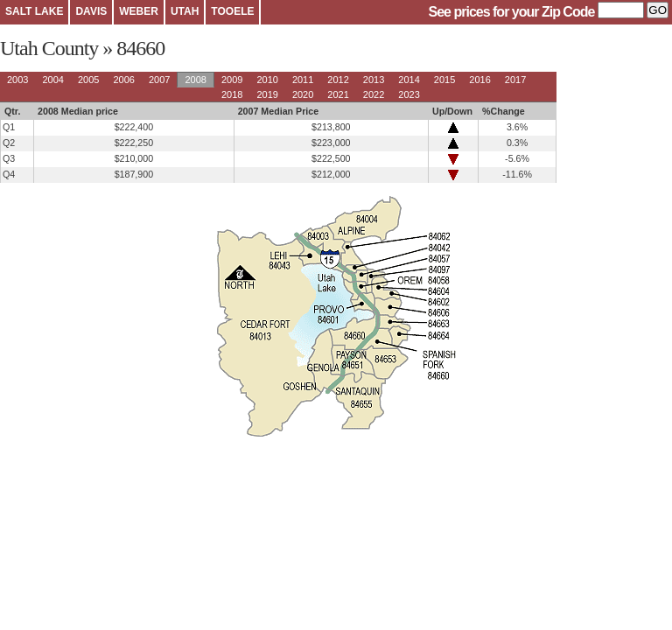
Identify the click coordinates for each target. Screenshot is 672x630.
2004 (52, 80)
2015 (444, 80)
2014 (409, 80)
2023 (409, 94)
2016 (479, 80)
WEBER (139, 11)
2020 (303, 94)
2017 (515, 80)
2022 (374, 94)
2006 (123, 80)
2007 (159, 80)
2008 (195, 80)
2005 (88, 80)
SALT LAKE (34, 11)
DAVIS (91, 11)
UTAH (185, 11)
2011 (303, 80)
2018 (232, 94)
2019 (267, 94)
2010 (267, 80)
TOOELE (232, 11)
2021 (338, 94)
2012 (338, 80)
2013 (374, 80)
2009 (232, 80)
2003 (17, 80)
